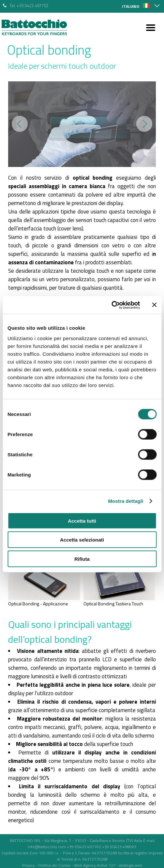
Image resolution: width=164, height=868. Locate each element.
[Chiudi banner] (154, 305)
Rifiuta (82, 559)
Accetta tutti (82, 521)
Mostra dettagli (126, 501)
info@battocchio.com (47, 847)
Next (144, 124)
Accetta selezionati (82, 540)
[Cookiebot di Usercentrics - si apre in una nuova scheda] (111, 305)
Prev (20, 124)
